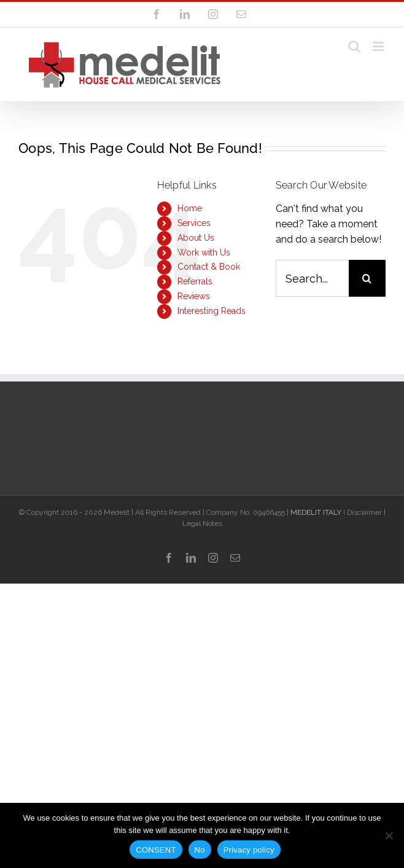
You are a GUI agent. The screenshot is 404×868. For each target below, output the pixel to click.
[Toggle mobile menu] (379, 46)
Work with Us (204, 252)
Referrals (195, 281)
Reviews (194, 296)
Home (190, 208)
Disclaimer (364, 512)
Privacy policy (249, 850)
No (200, 850)
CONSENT (156, 850)
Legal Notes (202, 523)
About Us (196, 238)
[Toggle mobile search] (354, 46)
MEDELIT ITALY (316, 512)
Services (194, 223)
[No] (389, 835)
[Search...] (312, 278)
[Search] (367, 278)
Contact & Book (209, 267)
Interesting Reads (212, 311)
